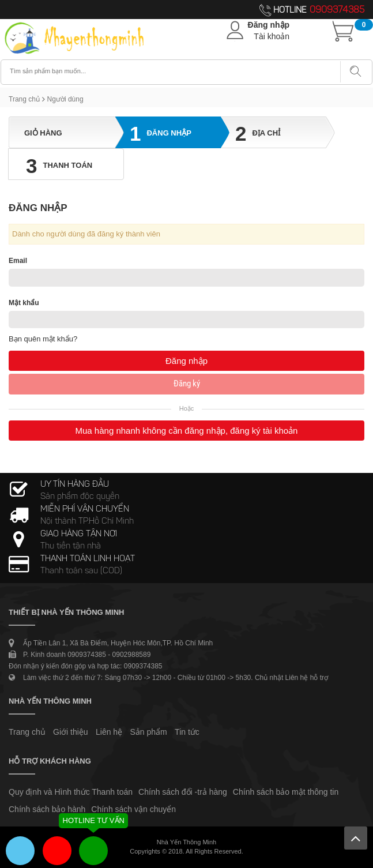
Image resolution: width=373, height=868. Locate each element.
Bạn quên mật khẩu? (43, 339)
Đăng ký (187, 384)
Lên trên (356, 838)
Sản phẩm (149, 732)
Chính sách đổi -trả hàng (183, 792)
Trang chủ (24, 99)
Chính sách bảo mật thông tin (286, 792)
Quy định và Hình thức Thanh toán (71, 792)
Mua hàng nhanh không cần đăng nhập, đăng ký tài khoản (187, 431)
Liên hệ (109, 732)
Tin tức (187, 732)
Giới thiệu (71, 732)
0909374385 (337, 10)
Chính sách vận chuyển (133, 809)
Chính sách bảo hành (47, 809)
